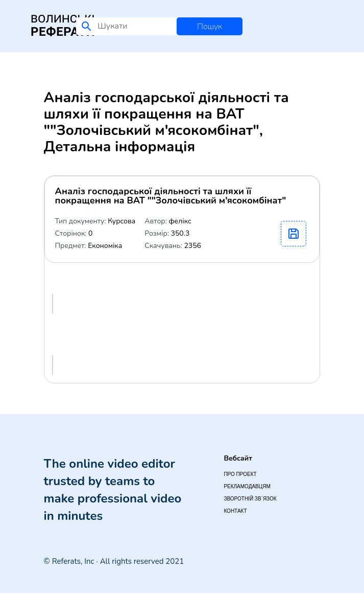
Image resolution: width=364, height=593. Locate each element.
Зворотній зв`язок (250, 499)
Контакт (235, 511)
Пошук (210, 27)
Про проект (240, 474)
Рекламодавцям (247, 486)
